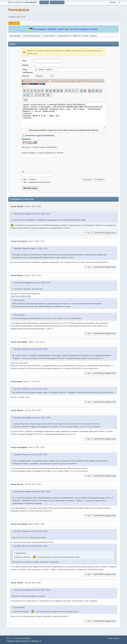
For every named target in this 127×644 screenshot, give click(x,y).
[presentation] (43, 164)
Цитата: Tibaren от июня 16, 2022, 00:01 (31, 546)
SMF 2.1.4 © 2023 (12, 638)
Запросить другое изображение (45, 147)
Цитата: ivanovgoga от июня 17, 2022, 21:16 (32, 214)
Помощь (110, 638)
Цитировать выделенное (104, 233)
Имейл (26, 65)
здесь (67, 29)
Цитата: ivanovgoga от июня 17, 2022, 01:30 (32, 283)
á (22, 87)
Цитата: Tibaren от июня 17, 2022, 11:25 (31, 248)
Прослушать (26, 147)
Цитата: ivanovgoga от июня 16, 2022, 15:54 (32, 492)
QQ (87, 233)
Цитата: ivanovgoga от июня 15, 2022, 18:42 (32, 590)
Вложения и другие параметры (40, 135)
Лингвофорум (19, 10)
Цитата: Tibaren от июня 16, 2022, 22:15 (31, 389)
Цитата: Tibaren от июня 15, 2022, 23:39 (31, 531)
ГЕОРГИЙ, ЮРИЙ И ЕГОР (21, 296)
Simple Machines (25, 638)
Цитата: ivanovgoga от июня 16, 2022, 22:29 (32, 418)
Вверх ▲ (118, 638)
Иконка (26, 76)
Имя (24, 61)
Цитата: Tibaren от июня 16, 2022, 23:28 (31, 349)
